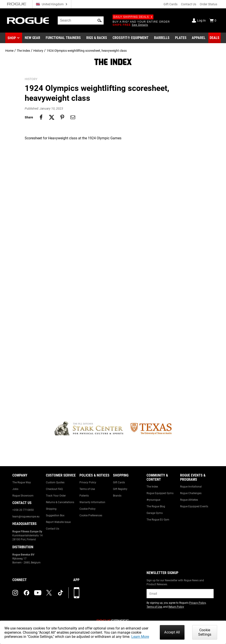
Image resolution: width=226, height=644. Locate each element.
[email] (180, 594)
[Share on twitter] (52, 117)
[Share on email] (73, 117)
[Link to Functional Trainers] (63, 38)
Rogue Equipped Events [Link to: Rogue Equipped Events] (194, 506)
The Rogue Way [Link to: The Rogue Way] (22, 482)
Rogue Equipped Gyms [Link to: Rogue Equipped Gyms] (160, 493)
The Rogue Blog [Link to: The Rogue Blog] (156, 506)
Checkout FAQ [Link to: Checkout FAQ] (54, 489)
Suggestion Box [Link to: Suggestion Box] (55, 515)
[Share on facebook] (41, 117)
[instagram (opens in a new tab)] (15, 593)
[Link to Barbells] (162, 38)
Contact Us (189, 4)
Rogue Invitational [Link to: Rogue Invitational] (191, 487)
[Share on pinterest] (62, 117)
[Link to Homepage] (28, 21)
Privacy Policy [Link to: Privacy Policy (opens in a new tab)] (197, 603)
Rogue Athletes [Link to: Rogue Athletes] (189, 500)
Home (9, 51)
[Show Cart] (213, 20)
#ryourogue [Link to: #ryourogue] (153, 500)
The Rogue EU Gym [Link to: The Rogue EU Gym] (158, 520)
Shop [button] (12, 38)
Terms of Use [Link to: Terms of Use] (87, 489)
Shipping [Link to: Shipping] (51, 509)
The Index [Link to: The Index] (152, 487)
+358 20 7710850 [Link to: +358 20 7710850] (23, 510)
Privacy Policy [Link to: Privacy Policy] (88, 482)
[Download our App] (77, 593)
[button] (100, 20)
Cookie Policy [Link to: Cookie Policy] (88, 509)
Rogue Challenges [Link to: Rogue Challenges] (191, 493)
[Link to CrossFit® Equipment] (131, 38)
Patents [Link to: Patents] (84, 496)
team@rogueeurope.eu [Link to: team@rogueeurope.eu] (26, 517)
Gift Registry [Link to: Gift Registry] (120, 489)
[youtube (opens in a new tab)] (38, 593)
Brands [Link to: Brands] (117, 496)
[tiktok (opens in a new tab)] (60, 593)
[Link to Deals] (215, 38)
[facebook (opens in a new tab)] (26, 593)
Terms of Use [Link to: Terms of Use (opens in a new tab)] (154, 607)
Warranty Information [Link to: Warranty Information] (92, 502)
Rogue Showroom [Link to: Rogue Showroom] (23, 496)
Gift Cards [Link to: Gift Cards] (119, 482)
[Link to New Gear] (32, 38)
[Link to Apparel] (199, 38)
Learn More (140, 637)
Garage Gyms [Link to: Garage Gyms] (155, 513)
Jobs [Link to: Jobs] (15, 489)
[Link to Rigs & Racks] (97, 38)
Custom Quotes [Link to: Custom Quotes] (55, 482)
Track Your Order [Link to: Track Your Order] (56, 496)
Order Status (208, 4)
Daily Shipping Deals (133, 17)
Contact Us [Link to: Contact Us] (53, 529)
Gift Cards (170, 4)
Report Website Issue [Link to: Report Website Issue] (58, 522)
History (38, 51)
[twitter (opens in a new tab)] (49, 593)
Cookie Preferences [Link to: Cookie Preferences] (91, 515)
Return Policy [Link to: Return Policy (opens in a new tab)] (176, 607)
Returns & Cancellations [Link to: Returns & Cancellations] (60, 502)
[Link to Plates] (181, 38)
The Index (23, 51)
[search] (81, 20)
